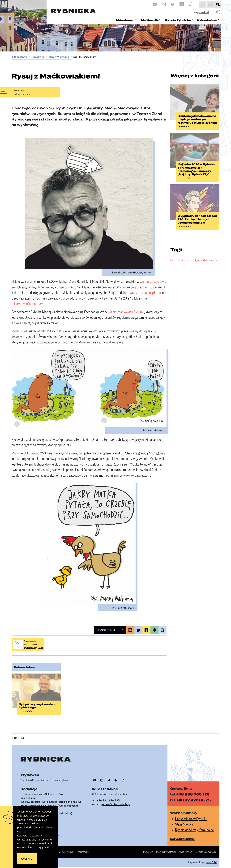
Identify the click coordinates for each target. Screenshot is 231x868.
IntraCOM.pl (211, 859)
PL (218, 4)
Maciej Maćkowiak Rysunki (126, 312)
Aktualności (38, 57)
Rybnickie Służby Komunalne (195, 826)
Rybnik (173, 256)
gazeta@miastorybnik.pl (116, 801)
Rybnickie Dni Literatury (206, 256)
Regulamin (148, 848)
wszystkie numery (182, 835)
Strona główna (20, 57)
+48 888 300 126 (193, 790)
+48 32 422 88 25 (193, 796)
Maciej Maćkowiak (186, 256)
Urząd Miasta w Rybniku (191, 815)
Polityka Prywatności (166, 848)
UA (210, 4)
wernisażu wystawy (153, 281)
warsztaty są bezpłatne (145, 293)
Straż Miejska (184, 820)
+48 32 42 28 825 (108, 797)
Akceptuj (27, 859)
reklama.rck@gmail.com (28, 304)
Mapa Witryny (185, 848)
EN (203, 4)
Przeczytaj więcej (27, 816)
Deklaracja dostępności (206, 848)
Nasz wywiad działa (59, 57)
